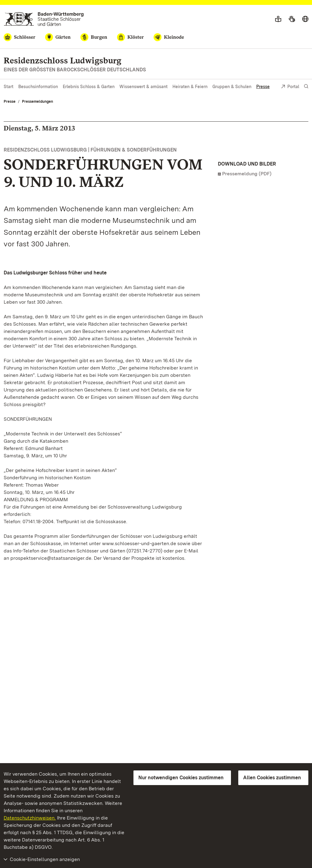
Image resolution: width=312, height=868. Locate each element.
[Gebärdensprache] (292, 19)
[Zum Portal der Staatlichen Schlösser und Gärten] (44, 19)
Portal (290, 87)
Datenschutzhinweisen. (30, 818)
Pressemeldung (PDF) (247, 174)
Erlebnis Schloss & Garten (89, 87)
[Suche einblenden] (306, 86)
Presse (263, 87)
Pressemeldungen (37, 102)
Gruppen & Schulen (232, 87)
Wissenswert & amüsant (144, 87)
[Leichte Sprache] (278, 19)
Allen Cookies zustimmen (272, 778)
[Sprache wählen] (305, 19)
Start (9, 87)
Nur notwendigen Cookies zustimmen (181, 778)
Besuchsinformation (38, 87)
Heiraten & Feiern (190, 87)
